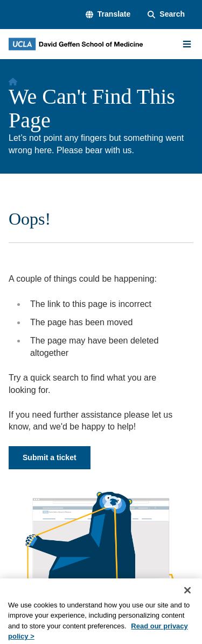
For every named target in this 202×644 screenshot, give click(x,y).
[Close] (187, 599)
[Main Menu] (187, 44)
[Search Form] (166, 15)
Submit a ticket (50, 457)
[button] (108, 15)
